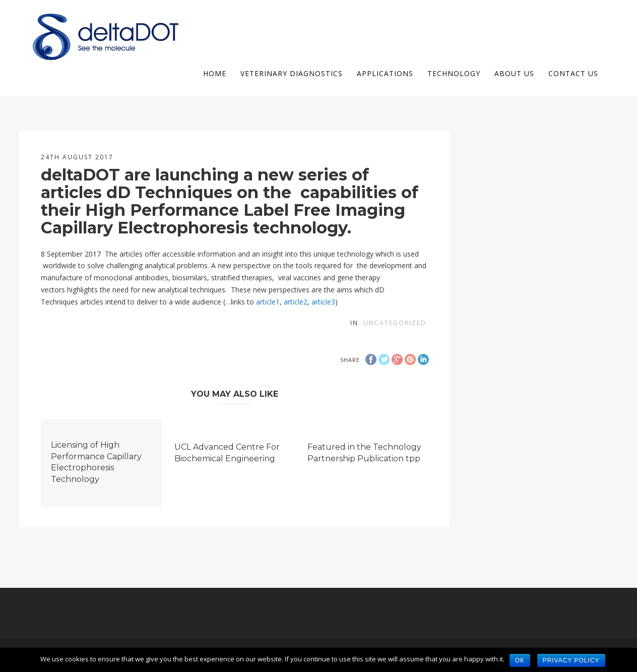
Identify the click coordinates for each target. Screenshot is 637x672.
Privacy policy (571, 660)
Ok (520, 660)
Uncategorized (395, 323)
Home (215, 73)
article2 (296, 302)
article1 (268, 302)
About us (514, 73)
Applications (385, 73)
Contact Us (573, 73)
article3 (323, 302)
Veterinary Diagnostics (292, 73)
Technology (454, 73)
